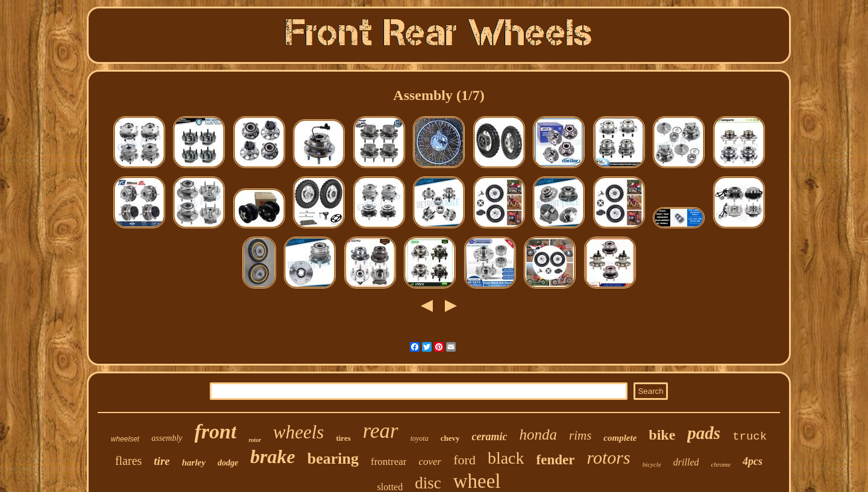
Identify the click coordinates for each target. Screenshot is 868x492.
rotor (255, 440)
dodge (228, 463)
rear (381, 431)
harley (194, 462)
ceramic (489, 437)
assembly (167, 438)
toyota (420, 438)
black (506, 458)
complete (620, 438)
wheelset (125, 439)
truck (750, 437)
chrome (721, 464)
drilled (686, 462)
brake (273, 456)
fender (556, 460)
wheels (298, 432)
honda (538, 434)
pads (704, 433)
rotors (608, 457)
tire (162, 461)
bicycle (652, 464)
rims (580, 435)
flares (128, 461)
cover (430, 462)
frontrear (388, 462)
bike (662, 435)
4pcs (753, 461)
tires (343, 438)
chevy (450, 438)
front (216, 431)
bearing (333, 459)
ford (464, 460)
